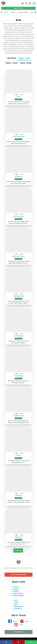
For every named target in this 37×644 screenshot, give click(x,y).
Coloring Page (18, 99)
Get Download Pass (19, 575)
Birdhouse (19, 176)
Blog (16, 604)
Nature (6, 12)
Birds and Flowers (18, 256)
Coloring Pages (18, 593)
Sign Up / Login (19, 8)
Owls (18, 97)
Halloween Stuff (19, 296)
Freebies (16, 587)
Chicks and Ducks (18, 137)
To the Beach (18, 376)
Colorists (16, 591)
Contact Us (18, 609)
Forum (17, 602)
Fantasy (13, 12)
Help (16, 600)
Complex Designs (23, 12)
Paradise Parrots (19, 416)
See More (18, 550)
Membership (19, 606)
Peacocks (18, 495)
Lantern (18, 456)
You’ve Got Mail (18, 216)
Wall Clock (18, 537)
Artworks (16, 589)
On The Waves (19, 336)
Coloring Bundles (18, 595)
